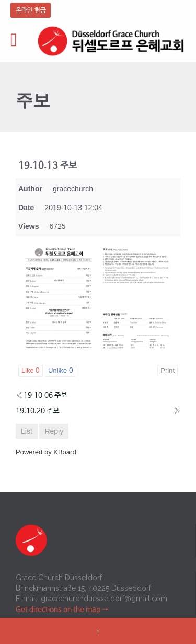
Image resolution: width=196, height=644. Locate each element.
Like (31, 371)
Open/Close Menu (20, 41)
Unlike (61, 371)
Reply (54, 431)
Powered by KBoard (46, 452)
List (27, 431)
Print (168, 370)
